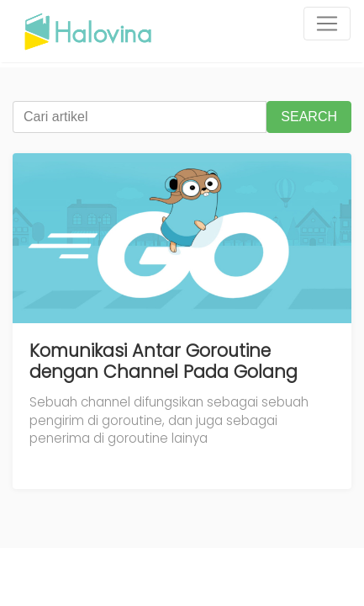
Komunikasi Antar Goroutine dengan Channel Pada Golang (164, 361)
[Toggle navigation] (327, 24)
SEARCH (309, 117)
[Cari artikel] (140, 117)
